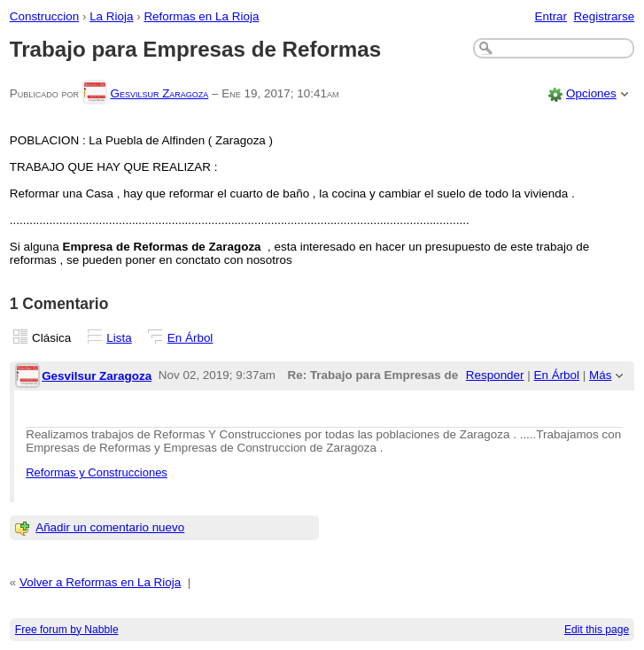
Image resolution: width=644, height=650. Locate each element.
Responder (495, 375)
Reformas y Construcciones (97, 472)
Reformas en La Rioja (201, 16)
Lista (119, 338)
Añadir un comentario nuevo (110, 527)
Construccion (44, 16)
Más (600, 375)
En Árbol (190, 338)
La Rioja (111, 16)
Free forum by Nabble (67, 630)
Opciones (591, 93)
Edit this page (597, 630)
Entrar (551, 16)
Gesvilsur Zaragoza (159, 93)
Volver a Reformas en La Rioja (100, 582)
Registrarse (605, 16)
